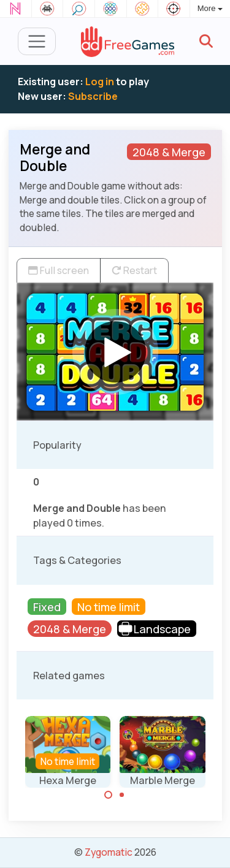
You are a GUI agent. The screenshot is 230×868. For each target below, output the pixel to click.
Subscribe (93, 96)
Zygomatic (109, 852)
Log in (100, 82)
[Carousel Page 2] (122, 795)
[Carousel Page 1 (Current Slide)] (109, 795)
